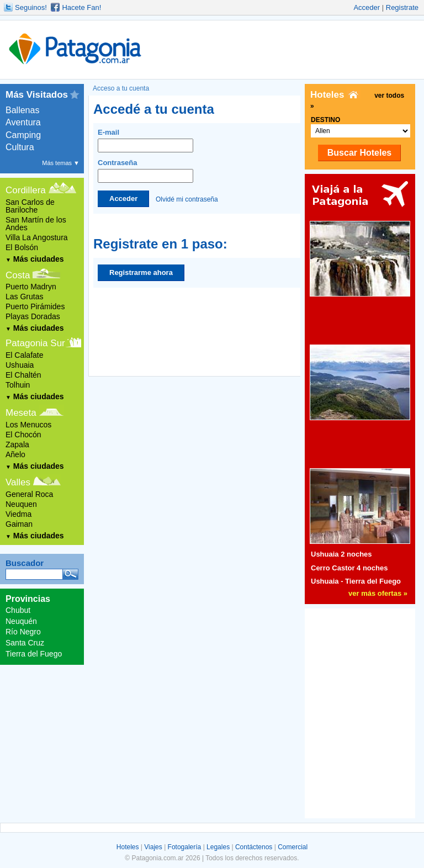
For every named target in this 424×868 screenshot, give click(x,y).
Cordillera (26, 190)
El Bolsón (22, 247)
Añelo (15, 454)
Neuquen (21, 504)
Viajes (153, 847)
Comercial (293, 847)
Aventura (23, 122)
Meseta (21, 413)
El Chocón (23, 435)
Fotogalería (185, 847)
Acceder (367, 7)
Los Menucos (28, 425)
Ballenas (22, 110)
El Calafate (24, 355)
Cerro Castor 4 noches (349, 568)
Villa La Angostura (37, 237)
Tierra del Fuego (34, 654)
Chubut (18, 610)
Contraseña (145, 171)
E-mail (145, 140)
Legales (218, 847)
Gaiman (19, 524)
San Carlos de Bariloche (30, 206)
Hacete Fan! (81, 7)
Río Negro (23, 632)
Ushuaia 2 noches (341, 554)
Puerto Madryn (31, 287)
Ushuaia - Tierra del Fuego (356, 581)
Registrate (402, 7)
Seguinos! (31, 7)
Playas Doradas (33, 316)
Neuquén (21, 621)
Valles (18, 482)
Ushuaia (20, 365)
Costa (18, 275)
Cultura (20, 147)
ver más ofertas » (378, 593)
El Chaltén (23, 375)
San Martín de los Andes (36, 224)
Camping (23, 135)
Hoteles (128, 847)
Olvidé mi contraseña (187, 199)
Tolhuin (18, 385)
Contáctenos (254, 847)
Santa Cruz (25, 643)
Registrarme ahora (141, 272)
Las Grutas (24, 297)
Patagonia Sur (35, 343)
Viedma (18, 514)
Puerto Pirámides (35, 306)
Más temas (61, 163)
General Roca (29, 494)
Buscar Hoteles (360, 153)
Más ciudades (35, 259)
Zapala (17, 444)
